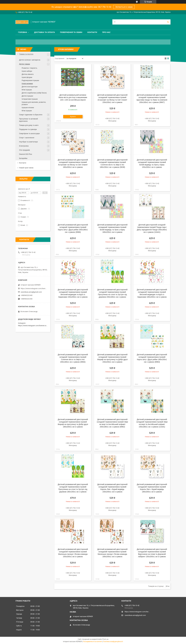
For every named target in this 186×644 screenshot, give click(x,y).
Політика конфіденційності (113, 642)
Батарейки (23, 158)
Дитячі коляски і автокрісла (30, 60)
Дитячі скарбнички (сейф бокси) (34, 93)
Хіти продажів (24, 150)
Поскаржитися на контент (93, 642)
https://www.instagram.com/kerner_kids (34, 288)
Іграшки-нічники (28, 108)
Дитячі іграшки (27, 96)
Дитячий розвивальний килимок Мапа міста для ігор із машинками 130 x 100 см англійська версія (73, 97)
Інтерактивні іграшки (30, 99)
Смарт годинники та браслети (31, 115)
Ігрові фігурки (27, 77)
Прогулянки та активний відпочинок (28, 120)
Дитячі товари (25, 64)
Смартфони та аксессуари (29, 133)
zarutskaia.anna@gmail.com (31, 292)
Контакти (92, 32)
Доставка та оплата (44, 32)
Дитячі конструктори (30, 87)
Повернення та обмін (71, 32)
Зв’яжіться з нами (124, 7)
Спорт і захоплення (27, 138)
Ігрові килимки (27, 84)
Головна (23, 32)
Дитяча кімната (28, 74)
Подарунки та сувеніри (28, 129)
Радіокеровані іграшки (30, 80)
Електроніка (24, 146)
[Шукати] (168, 22)
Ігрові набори (27, 71)
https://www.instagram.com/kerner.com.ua (34, 326)
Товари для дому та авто (29, 125)
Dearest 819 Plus (26, 154)
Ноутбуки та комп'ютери (28, 142)
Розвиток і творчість (29, 68)
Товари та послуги (26, 54)
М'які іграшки (27, 90)
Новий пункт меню (26, 168)
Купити (73, 117)
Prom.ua (105, 639)
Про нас (106, 32)
